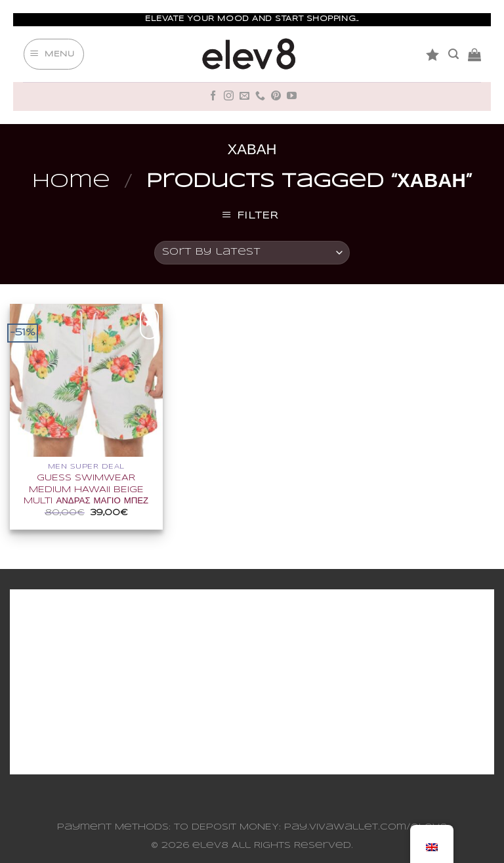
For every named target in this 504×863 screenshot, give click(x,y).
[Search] (453, 54)
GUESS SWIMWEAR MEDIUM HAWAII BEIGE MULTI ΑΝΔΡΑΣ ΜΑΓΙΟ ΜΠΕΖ (86, 489)
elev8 (210, 846)
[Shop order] (252, 253)
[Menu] (54, 54)
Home (71, 182)
